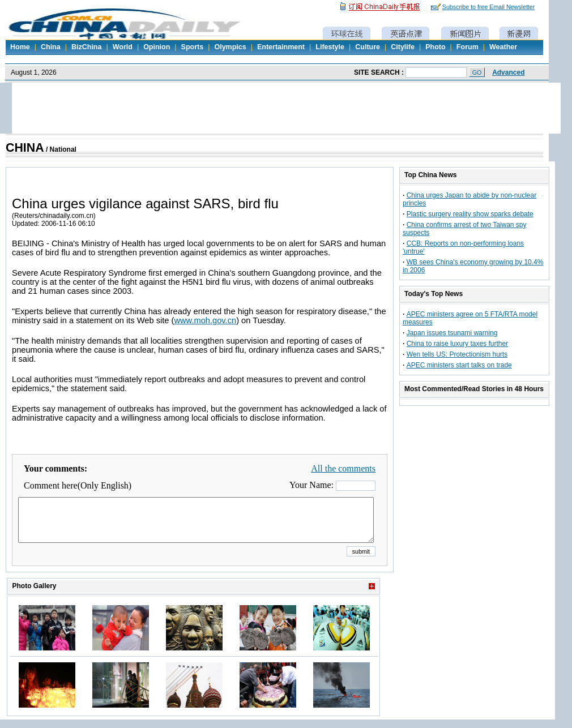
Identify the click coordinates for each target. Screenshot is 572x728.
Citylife (403, 47)
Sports (193, 47)
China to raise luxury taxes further (457, 344)
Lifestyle (330, 47)
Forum (468, 47)
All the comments (343, 468)
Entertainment (281, 47)
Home (20, 47)
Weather (503, 47)
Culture (368, 47)
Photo (435, 47)
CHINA (25, 148)
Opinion (157, 47)
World (123, 47)
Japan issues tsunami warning (452, 333)
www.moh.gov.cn (205, 320)
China (51, 47)
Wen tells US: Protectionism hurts (457, 354)
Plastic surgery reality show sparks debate (470, 214)
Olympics (230, 47)
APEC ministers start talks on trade (459, 365)
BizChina (86, 47)
